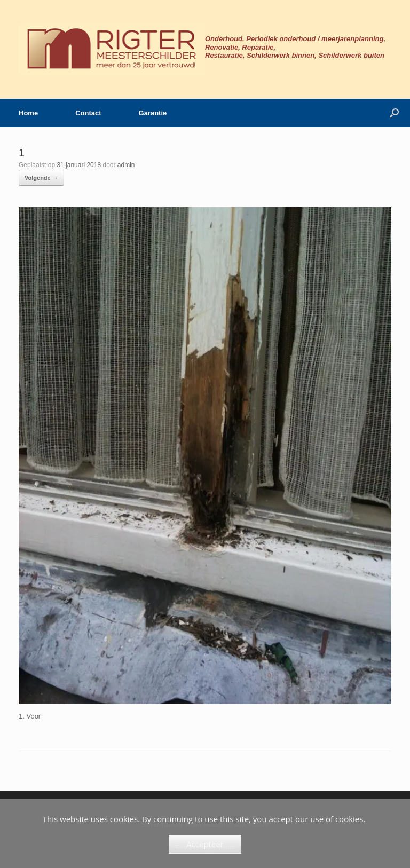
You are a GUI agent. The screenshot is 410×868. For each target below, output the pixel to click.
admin (126, 165)
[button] (394, 113)
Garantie (153, 113)
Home (28, 113)
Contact (88, 113)
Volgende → (41, 178)
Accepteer (205, 844)
